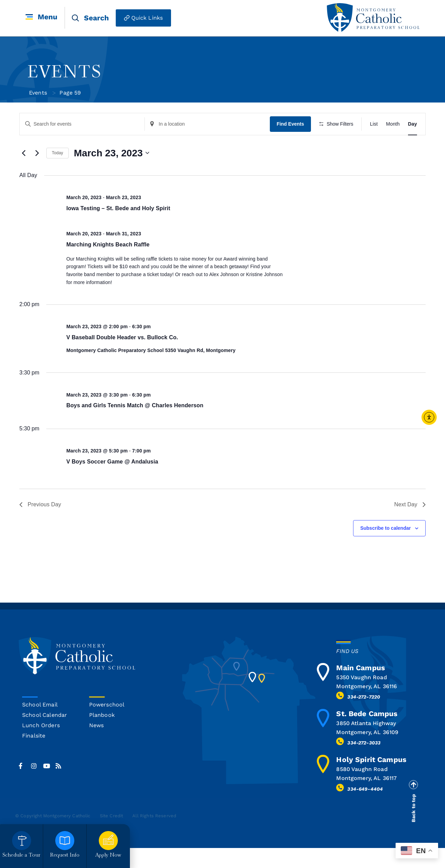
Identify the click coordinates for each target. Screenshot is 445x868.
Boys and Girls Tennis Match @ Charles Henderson (135, 426)
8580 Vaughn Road (362, 789)
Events (38, 93)
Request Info (65, 855)
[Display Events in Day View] (413, 124)
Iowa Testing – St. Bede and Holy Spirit (118, 228)
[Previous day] (23, 173)
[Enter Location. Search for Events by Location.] (209, 124)
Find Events (292, 124)
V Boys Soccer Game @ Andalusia (112, 482)
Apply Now (108, 855)
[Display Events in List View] (374, 124)
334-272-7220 (364, 717)
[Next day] (37, 173)
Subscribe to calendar (386, 548)
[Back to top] (413, 805)
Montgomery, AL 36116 (367, 706)
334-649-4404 (365, 809)
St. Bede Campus (367, 734)
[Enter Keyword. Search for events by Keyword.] (83, 124)
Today (58, 173)
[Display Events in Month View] (393, 124)
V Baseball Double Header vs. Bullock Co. (122, 357)
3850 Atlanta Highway (366, 744)
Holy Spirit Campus (371, 780)
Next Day (410, 525)
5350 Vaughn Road (361, 697)
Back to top (414, 828)
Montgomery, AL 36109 (367, 753)
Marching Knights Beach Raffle (108, 265)
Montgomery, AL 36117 (366, 798)
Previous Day (40, 525)
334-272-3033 (364, 763)
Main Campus (361, 688)
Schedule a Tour (21, 855)
